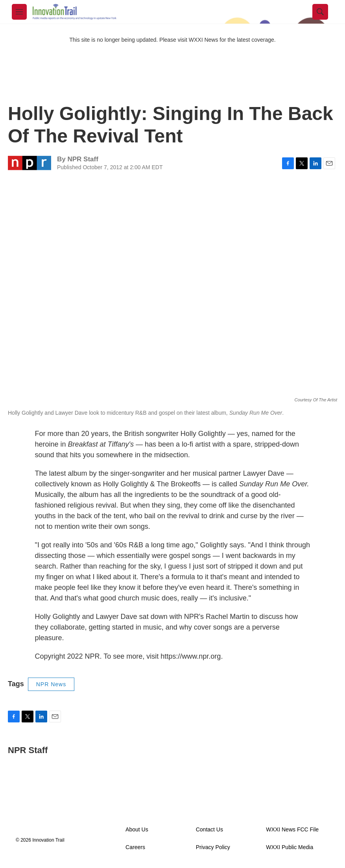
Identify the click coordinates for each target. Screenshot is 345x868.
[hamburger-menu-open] (19, 12)
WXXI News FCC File (292, 830)
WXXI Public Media (290, 847)
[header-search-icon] (320, 12)
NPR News (51, 684)
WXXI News (204, 40)
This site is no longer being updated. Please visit (129, 40)
